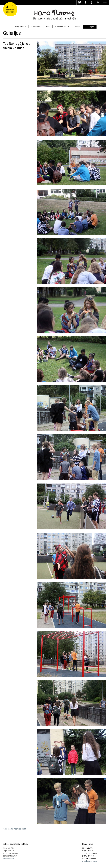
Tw (80, 3)
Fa (86, 3)
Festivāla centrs (62, 27)
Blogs (78, 27)
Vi (98, 3)
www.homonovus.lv (90, 861)
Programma (21, 27)
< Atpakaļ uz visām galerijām (15, 829)
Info (48, 27)
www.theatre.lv (9, 858)
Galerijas (90, 27)
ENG (105, 3)
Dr (92, 3)
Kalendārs (36, 27)
